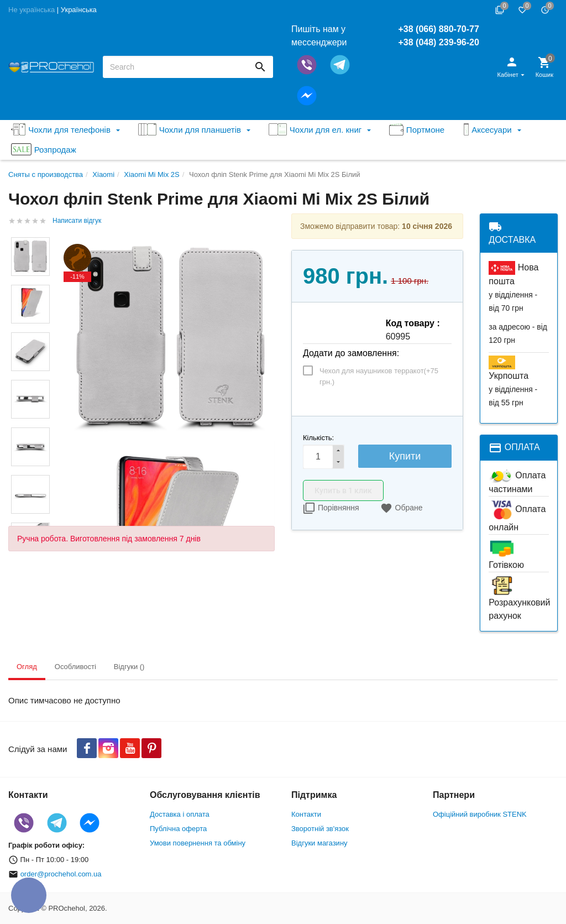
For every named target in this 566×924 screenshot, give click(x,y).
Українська (79, 10)
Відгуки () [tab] (129, 667)
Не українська (32, 10)
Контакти (306, 814)
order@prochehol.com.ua (61, 874)
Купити (405, 456)
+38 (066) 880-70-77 (438, 29)
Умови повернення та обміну (198, 843)
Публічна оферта (178, 829)
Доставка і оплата (180, 814)
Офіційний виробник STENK (480, 814)
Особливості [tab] (75, 667)
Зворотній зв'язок (320, 829)
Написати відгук (77, 221)
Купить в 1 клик (343, 490)
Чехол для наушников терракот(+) (379, 376)
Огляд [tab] (27, 667)
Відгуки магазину (319, 843)
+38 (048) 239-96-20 (438, 42)
